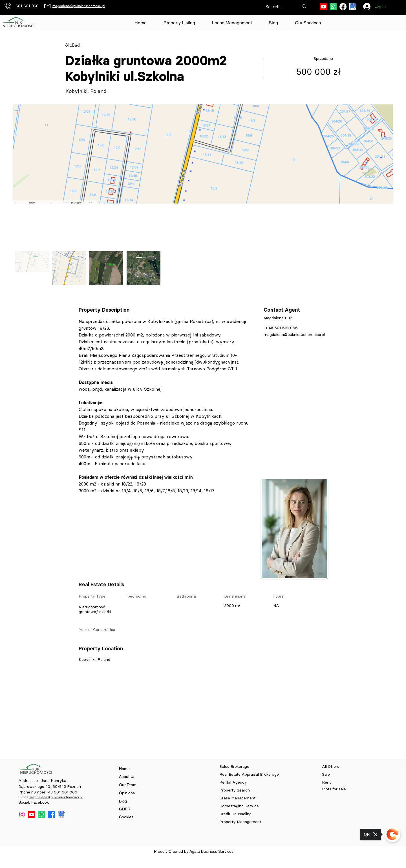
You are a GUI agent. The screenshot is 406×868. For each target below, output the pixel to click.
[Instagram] (22, 815)
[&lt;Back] (85, 45)
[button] (308, 23)
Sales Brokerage (234, 767)
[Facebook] (343, 7)
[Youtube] (323, 7)
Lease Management (237, 798)
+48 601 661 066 (62, 792)
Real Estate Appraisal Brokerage (249, 774)
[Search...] (276, 7)
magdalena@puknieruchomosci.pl (79, 6)
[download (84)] (353, 7)
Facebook (40, 802)
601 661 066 (27, 6)
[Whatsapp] (333, 7)
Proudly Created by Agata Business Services (194, 851)
